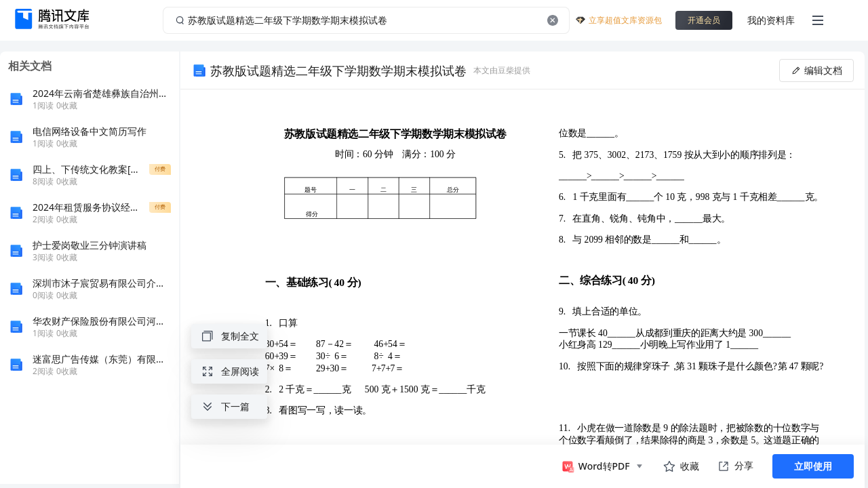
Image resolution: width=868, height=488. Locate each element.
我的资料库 (771, 20)
